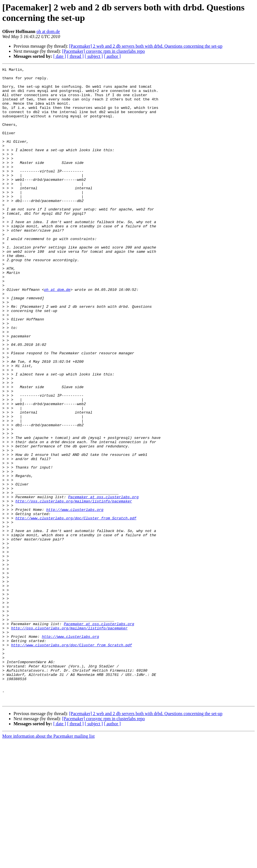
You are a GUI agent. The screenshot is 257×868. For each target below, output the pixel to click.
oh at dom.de (48, 31)
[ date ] (60, 56)
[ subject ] (94, 56)
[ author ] (112, 56)
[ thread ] (75, 56)
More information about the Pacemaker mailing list (48, 863)
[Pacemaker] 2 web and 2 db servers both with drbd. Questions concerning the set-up (146, 46)
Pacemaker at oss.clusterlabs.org (103, 583)
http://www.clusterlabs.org (75, 598)
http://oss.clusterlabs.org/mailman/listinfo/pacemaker (74, 588)
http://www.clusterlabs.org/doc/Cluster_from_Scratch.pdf (76, 608)
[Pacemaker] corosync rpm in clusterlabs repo (103, 51)
